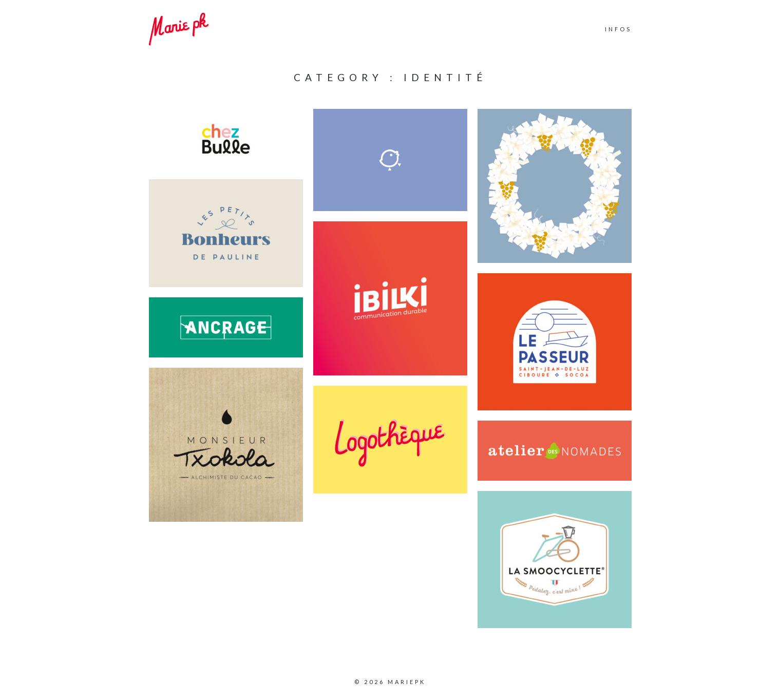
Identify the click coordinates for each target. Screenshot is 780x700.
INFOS (618, 29)
